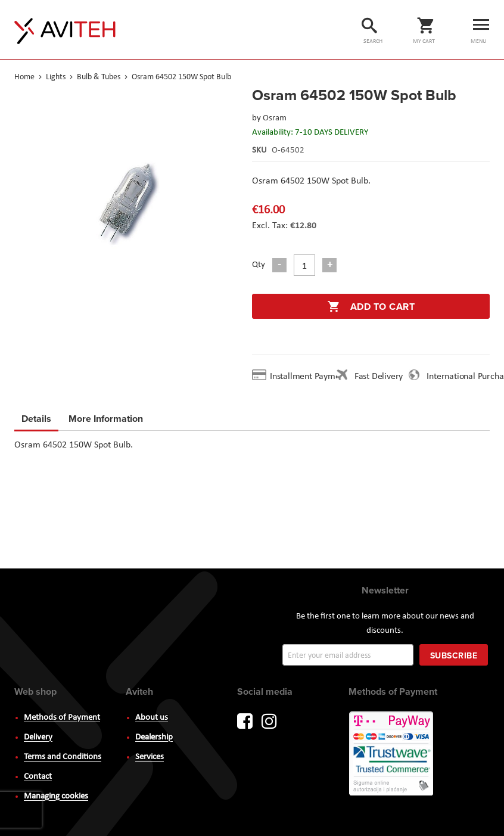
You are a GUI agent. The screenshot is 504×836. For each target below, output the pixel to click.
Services (150, 757)
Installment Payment (311, 377)
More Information (106, 417)
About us (152, 718)
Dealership (154, 737)
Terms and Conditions (63, 757)
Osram (275, 118)
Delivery (38, 737)
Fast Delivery (379, 377)
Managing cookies (56, 796)
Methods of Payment (62, 718)
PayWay (392, 754)
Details (36, 419)
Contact (38, 777)
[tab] (36, 421)
